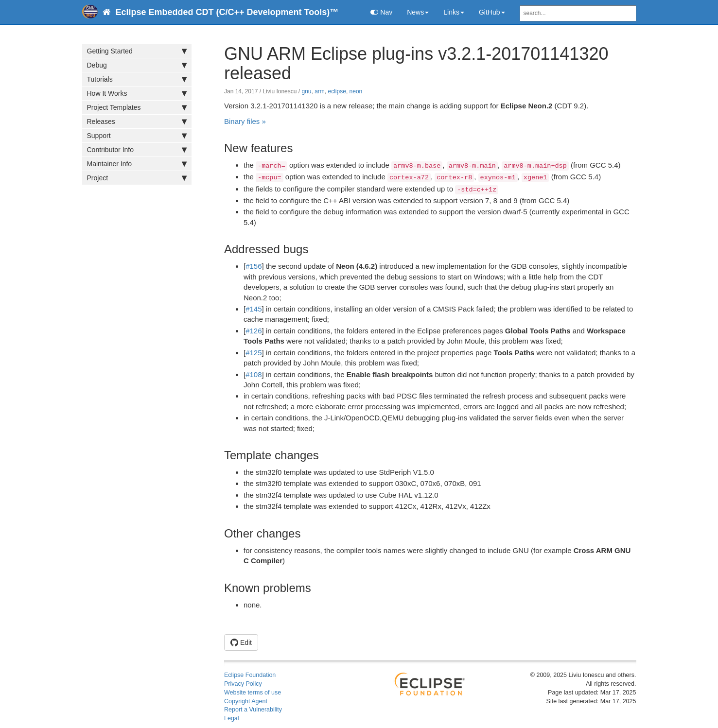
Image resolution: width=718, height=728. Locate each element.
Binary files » (245, 121)
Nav (381, 12)
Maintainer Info (137, 164)
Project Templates (137, 107)
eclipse (337, 91)
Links (454, 12)
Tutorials (137, 79)
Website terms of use (253, 693)
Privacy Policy (243, 684)
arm (320, 91)
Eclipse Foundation (250, 675)
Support (137, 136)
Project (137, 178)
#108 (254, 374)
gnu (306, 91)
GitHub (492, 12)
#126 (254, 331)
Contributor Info (137, 150)
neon (356, 91)
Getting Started (137, 51)
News (418, 12)
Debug (137, 65)
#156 (254, 266)
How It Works (137, 93)
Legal (232, 718)
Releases (137, 121)
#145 (254, 309)
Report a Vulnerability (253, 710)
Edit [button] (241, 642)
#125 (254, 353)
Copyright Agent (246, 701)
